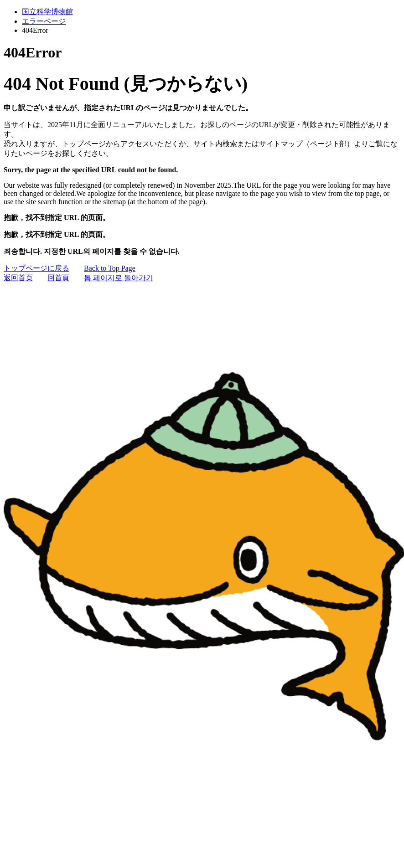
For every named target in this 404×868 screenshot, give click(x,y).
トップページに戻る (36, 268)
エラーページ (44, 21)
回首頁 (58, 278)
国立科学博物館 (47, 12)
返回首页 (18, 278)
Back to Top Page (110, 268)
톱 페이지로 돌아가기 (119, 278)
